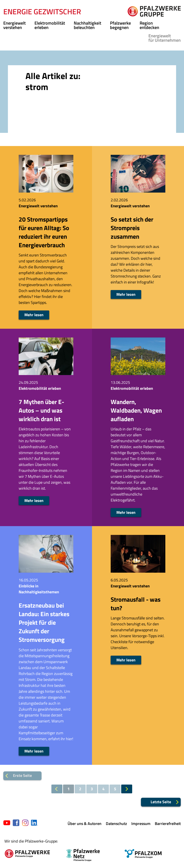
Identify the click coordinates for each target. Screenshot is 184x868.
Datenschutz (116, 824)
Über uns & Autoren (85, 824)
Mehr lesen (34, 315)
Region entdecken (149, 25)
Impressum (141, 824)
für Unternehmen (165, 38)
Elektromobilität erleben (50, 25)
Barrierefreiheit (168, 824)
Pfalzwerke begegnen (120, 25)
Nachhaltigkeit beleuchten (87, 25)
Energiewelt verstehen (14, 25)
